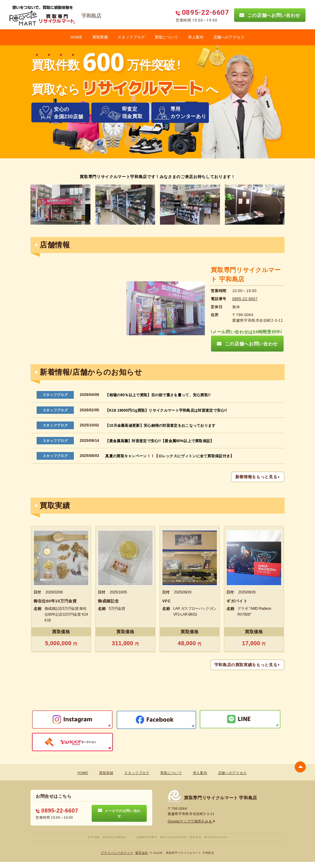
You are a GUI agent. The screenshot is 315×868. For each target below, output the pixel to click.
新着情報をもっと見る (258, 477)
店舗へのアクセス (229, 37)
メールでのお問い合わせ (119, 813)
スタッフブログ (131, 37)
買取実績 (106, 773)
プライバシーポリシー (117, 853)
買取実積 (100, 37)
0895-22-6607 (245, 299)
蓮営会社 (142, 853)
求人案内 (196, 37)
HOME (76, 37)
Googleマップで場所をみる (191, 821)
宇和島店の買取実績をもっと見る (247, 665)
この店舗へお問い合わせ (270, 15)
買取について (166, 37)
